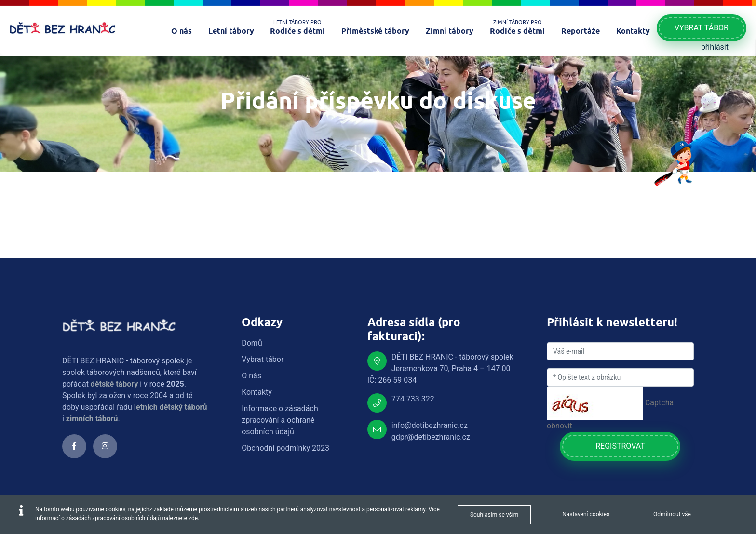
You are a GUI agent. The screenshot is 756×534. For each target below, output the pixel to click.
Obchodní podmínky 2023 (285, 448)
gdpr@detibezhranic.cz (431, 437)
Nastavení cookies (586, 514)
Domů (252, 343)
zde (193, 518)
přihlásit (715, 47)
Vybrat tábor (702, 28)
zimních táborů (92, 419)
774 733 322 (413, 399)
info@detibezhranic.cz (430, 425)
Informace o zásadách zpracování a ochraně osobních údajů (280, 420)
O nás (251, 376)
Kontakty (257, 392)
